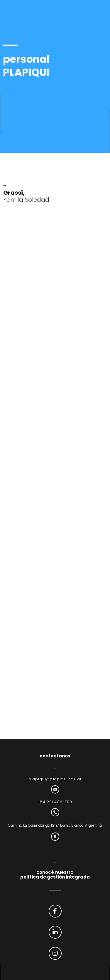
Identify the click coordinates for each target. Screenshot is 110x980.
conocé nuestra (55, 875)
